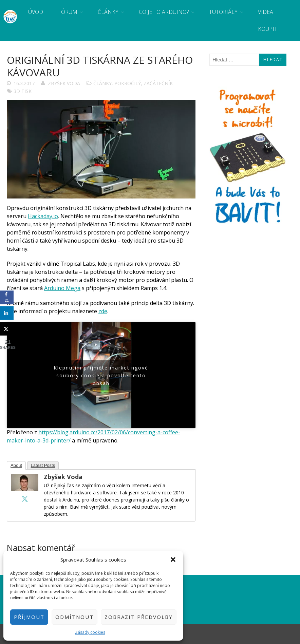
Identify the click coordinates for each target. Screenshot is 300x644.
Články (108, 12)
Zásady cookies (90, 632)
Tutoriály (223, 12)
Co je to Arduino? (164, 12)
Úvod (36, 12)
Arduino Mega (62, 288)
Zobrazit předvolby (139, 617)
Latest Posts (43, 465)
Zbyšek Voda (64, 83)
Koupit (268, 29)
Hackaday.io (43, 216)
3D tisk (23, 91)
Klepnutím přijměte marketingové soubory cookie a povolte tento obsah (101, 375)
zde (103, 311)
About (16, 465)
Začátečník (158, 83)
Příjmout (29, 617)
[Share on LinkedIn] (7, 313)
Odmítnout (74, 617)
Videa (266, 12)
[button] (173, 560)
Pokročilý (128, 83)
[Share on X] (7, 329)
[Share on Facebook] (7, 298)
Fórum (68, 12)
